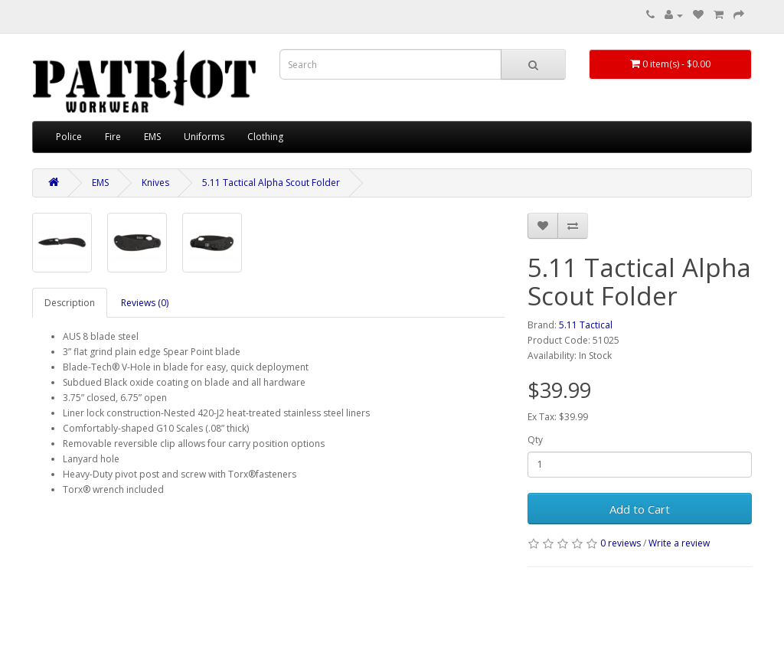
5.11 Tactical (586, 325)
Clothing (265, 137)
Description (70, 303)
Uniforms (204, 137)
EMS (152, 137)
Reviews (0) (145, 303)
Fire (113, 137)
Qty (535, 440)
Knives (155, 183)
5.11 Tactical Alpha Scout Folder (271, 183)
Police (69, 137)
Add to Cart (640, 509)
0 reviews (621, 543)
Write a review (679, 543)
